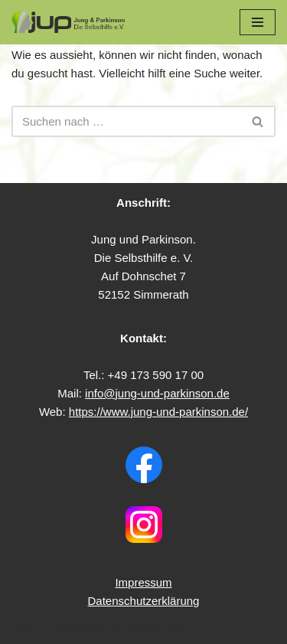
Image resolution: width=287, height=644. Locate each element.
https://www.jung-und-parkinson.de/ (158, 412)
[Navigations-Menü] (258, 22)
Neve (25, 628)
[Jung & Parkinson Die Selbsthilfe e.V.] (69, 22)
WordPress (156, 628)
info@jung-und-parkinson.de (157, 393)
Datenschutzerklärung (144, 601)
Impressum (143, 582)
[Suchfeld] (126, 121)
